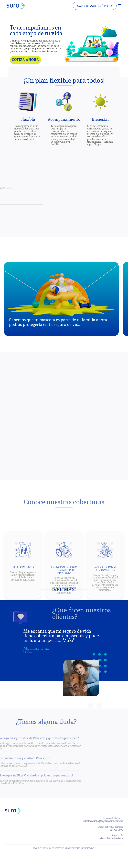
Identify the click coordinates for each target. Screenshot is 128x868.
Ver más (64, 590)
